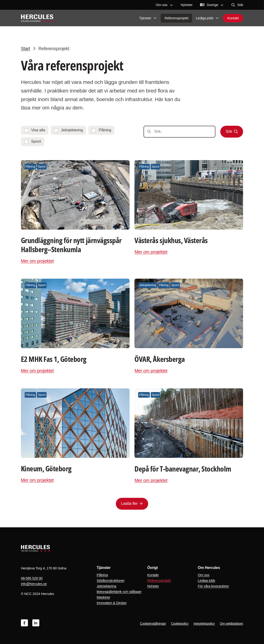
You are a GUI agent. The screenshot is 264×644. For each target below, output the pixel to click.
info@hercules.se (34, 584)
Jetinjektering (106, 586)
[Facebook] (24, 623)
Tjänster (148, 18)
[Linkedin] (36, 623)
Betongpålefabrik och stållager (119, 592)
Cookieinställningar (153, 624)
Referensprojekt (176, 18)
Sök (237, 5)
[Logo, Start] (37, 19)
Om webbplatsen (231, 624)
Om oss (165, 5)
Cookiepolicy (180, 624)
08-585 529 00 (32, 578)
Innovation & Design (112, 603)
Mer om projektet (37, 261)
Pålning (102, 575)
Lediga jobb (207, 18)
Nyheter (187, 5)
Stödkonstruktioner (110, 580)
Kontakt (233, 18)
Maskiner (103, 597)
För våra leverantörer (213, 586)
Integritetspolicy (204, 624)
